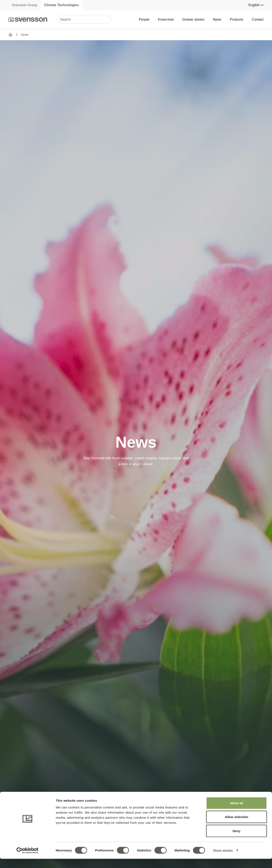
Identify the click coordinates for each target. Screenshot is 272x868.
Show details (223, 860)
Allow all (237, 812)
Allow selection (237, 826)
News (217, 19)
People (144, 19)
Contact (258, 19)
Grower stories (193, 19)
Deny (236, 840)
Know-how (166, 19)
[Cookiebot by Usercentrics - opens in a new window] (28, 860)
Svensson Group (25, 5)
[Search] (84, 20)
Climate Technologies (61, 5)
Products (237, 19)
